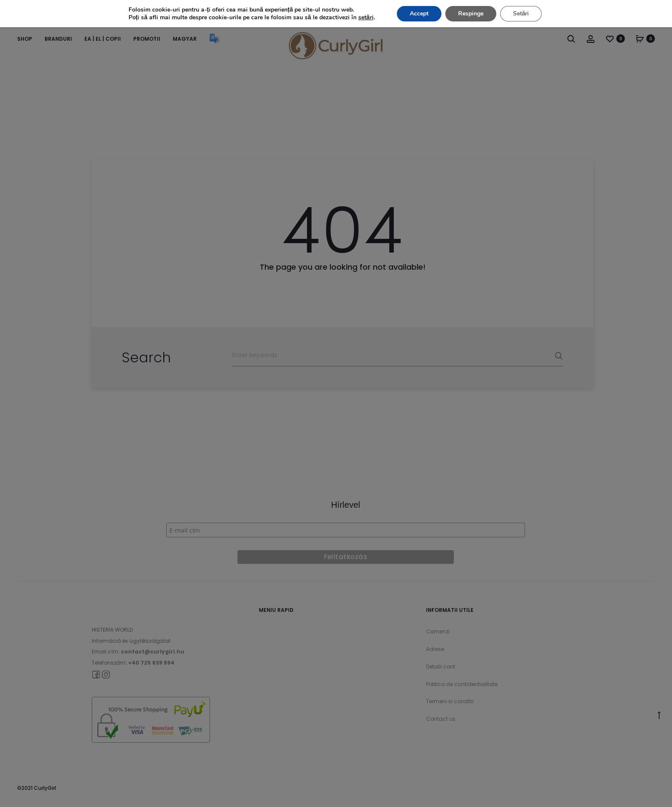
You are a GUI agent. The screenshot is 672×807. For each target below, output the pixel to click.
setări (366, 18)
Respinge (471, 14)
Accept (419, 14)
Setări (521, 14)
